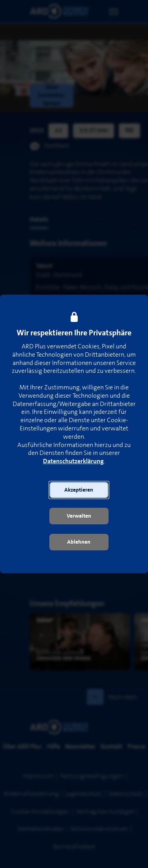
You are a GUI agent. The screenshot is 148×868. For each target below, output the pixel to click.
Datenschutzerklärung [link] (73, 461)
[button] (79, 490)
